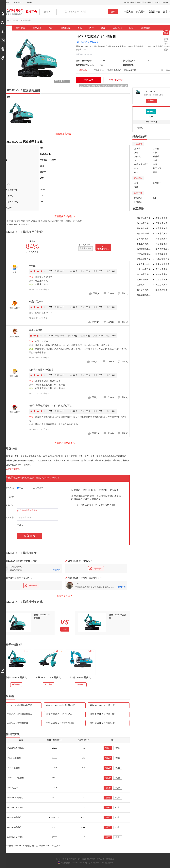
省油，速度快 (36, 330)
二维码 (167, 70)
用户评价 (37, 28)
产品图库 (141, 12)
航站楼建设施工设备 (163, 280)
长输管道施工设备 (163, 244)
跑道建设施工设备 (144, 295)
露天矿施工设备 (144, 218)
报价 (51, 28)
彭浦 (155, 164)
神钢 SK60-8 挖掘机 (11, 788)
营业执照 (109, 863)
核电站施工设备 (144, 259)
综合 (6, 28)
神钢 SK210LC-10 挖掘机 (13, 748)
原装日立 (157, 183)
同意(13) (96, 433)
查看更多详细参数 (63, 216)
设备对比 (166, 32)
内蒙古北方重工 (141, 164)
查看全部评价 (86, 248)
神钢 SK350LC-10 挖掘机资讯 (59, 714)
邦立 (136, 168)
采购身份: (10, 488)
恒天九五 (157, 168)
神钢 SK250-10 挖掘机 (12, 827)
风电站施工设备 (162, 259)
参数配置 (21, 28)
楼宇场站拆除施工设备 (144, 254)
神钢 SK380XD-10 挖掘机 (48, 677)
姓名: (12, 497)
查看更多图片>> (62, 81)
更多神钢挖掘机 (131, 70)
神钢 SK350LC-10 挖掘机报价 (103, 705)
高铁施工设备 (161, 269)
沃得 (136, 153)
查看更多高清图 (63, 134)
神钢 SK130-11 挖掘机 (12, 758)
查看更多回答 (63, 596)
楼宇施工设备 (161, 218)
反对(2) (110, 293)
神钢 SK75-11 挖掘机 (11, 768)
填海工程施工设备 (144, 280)
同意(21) (95, 362)
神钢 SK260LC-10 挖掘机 (13, 837)
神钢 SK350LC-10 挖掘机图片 (103, 714)
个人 (20, 488)
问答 (132, 28)
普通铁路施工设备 (144, 244)
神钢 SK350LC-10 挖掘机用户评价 (61, 705)
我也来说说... (103, 249)
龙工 (136, 161)
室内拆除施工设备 (163, 249)
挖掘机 (16, 20)
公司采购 (38, 488)
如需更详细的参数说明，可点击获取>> (15, 224)
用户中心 (30, 2)
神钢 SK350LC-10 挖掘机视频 (15, 723)
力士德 (156, 149)
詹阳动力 (138, 157)
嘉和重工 (138, 149)
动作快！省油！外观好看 (41, 370)
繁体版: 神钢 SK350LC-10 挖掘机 (46, 846)
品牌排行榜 (154, 12)
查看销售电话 (116, 80)
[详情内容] (56, 570)
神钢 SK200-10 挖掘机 (12, 817)
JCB (155, 198)
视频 (103, 28)
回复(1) (125, 293)
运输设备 (141, 285)
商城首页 (146, 28)
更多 (165, 12)
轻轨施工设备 (143, 274)
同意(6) (96, 293)
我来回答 (96, 568)
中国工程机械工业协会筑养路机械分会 (139, 2)
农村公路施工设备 (144, 290)
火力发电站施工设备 (144, 264)
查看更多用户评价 (63, 443)
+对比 (118, 748)
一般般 (32, 266)
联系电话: (10, 505)
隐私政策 (110, 859)
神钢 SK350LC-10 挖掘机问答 (103, 723)
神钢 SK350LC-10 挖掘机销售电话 (17, 714)
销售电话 (65, 28)
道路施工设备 (161, 290)
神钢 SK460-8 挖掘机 (81, 677)
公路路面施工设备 (163, 285)
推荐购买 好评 (36, 302)
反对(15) (110, 362)
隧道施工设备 (161, 254)
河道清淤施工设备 (163, 239)
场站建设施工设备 (144, 249)
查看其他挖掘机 (114, 70)
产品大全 (128, 12)
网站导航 (17, 2)
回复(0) (125, 362)
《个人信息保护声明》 (105, 505)
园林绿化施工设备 (144, 228)
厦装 (155, 172)
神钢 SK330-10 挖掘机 (16, 677)
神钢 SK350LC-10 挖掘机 (13, 807)
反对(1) (110, 322)
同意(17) (96, 397)
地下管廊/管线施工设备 (144, 234)
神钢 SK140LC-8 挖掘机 (12, 798)
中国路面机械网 (11, 12)
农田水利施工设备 (163, 234)
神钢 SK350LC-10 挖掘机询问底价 (61, 723)
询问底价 (117, 28)
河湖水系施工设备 (163, 228)
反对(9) (110, 397)
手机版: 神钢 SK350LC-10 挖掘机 (16, 846)
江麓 (155, 161)
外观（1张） (6, 97)
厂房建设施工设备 (163, 223)
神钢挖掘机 (26, 20)
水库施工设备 (143, 239)
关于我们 (82, 859)
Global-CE (166, 2)
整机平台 (31, 12)
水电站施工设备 (162, 264)
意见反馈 (101, 859)
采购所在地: (9, 518)
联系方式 (91, 859)
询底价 (108, 748)
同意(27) (96, 322)
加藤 (136, 187)
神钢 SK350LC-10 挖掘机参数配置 (17, 705)
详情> (46, 290)
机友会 (158, 2)
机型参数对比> (98, 70)
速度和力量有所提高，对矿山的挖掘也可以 (50, 405)
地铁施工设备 (161, 274)
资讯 (79, 28)
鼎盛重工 (157, 157)
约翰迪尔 (138, 198)
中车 (136, 172)
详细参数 (83, 70)
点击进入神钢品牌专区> (10, 469)
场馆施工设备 (143, 223)
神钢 (151, 117)
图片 (91, 28)
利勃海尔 (138, 202)
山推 (155, 153)
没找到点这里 (166, 41)
